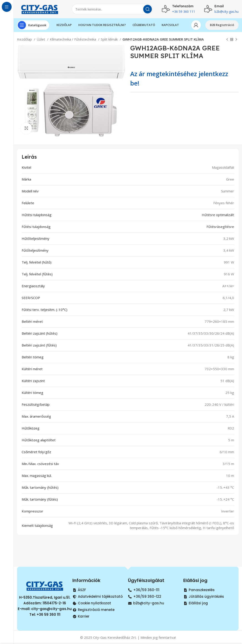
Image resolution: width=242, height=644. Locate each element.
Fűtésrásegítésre (220, 227)
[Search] (112, 9)
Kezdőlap (25, 39)
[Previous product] (227, 40)
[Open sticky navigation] (33, 25)
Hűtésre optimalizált (218, 215)
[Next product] (236, 40)
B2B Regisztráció (222, 25)
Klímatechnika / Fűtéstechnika (73, 39)
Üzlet (41, 39)
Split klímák (110, 39)
